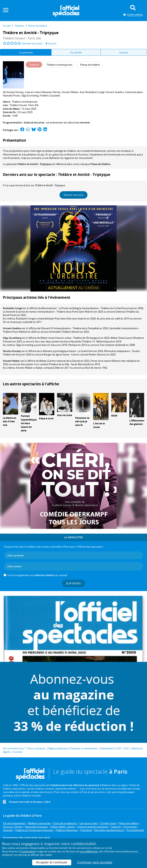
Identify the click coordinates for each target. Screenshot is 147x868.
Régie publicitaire (58, 748)
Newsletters (107, 748)
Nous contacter (37, 748)
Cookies (18, 752)
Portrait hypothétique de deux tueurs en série (29, 423)
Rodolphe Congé (12, 308)
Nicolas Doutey (12, 351)
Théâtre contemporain (25, 102)
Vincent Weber (11, 361)
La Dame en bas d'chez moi (10, 422)
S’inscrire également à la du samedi (37, 575)
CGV (119, 748)
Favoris (51, 43)
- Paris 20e (22, 38)
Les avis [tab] (124, 52)
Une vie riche (65, 415)
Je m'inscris (73, 583)
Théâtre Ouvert (18, 105)
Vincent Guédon (12, 328)
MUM (114, 416)
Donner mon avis (73, 195)
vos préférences (89, 851)
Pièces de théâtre (100, 164)
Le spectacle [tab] (26, 52)
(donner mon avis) (32, 43)
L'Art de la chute (99, 425)
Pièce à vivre (46, 418)
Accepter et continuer (52, 862)
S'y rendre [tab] (76, 52)
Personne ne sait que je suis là (82, 422)
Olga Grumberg (12, 338)
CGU (127, 748)
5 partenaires (28, 851)
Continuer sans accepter (95, 862)
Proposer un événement (84, 748)
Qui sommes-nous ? (14, 748)
